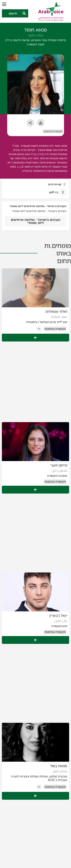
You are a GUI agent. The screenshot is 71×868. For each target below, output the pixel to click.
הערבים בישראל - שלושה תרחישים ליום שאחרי (36, 221)
